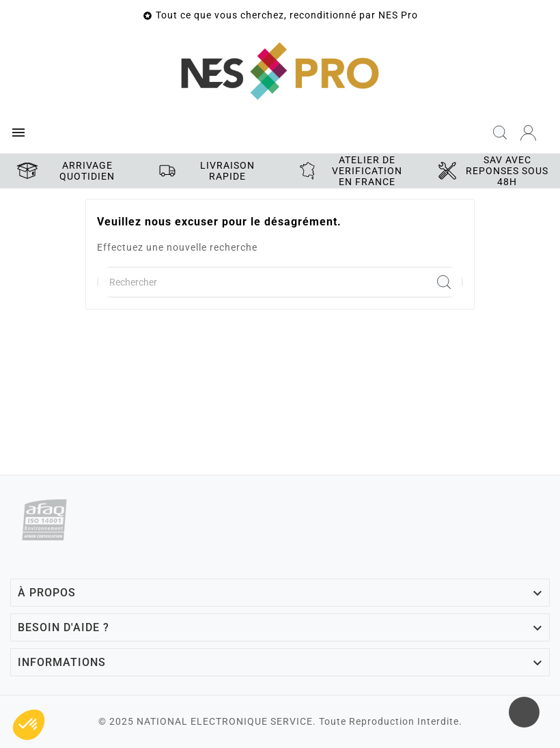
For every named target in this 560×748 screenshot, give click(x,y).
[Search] (444, 282)
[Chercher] (262, 282)
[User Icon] (528, 133)
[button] (29, 725)
